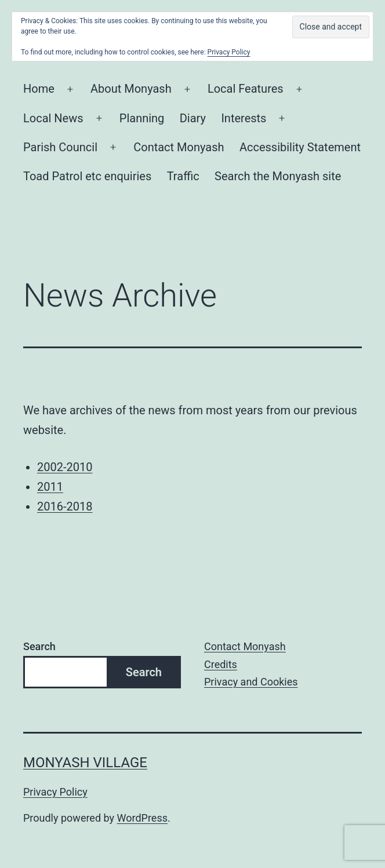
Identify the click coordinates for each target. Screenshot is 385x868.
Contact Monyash (179, 147)
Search (39, 646)
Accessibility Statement (300, 147)
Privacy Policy (55, 792)
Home (39, 89)
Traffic (183, 176)
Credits (221, 664)
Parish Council (60, 147)
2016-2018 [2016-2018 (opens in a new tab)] (65, 506)
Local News (53, 118)
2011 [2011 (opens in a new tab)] (50, 487)
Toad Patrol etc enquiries (87, 176)
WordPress (142, 818)
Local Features (246, 89)
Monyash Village (85, 763)
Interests (244, 118)
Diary (193, 118)
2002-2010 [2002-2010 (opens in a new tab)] (65, 467)
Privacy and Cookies (251, 682)
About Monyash (131, 89)
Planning (142, 118)
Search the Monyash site (278, 176)
